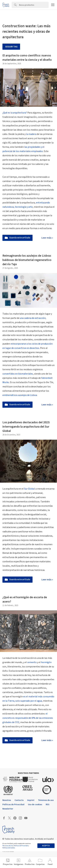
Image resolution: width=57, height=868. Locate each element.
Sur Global (30, 489)
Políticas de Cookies (9, 848)
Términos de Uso (8, 846)
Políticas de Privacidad (21, 846)
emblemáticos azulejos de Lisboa (20, 395)
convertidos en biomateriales (18, 374)
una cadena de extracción (33, 318)
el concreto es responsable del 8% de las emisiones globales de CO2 (28, 718)
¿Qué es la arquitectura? (15, 113)
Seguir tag (11, 47)
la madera (31, 134)
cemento (32, 662)
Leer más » (47, 238)
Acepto (46, 846)
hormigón (46, 662)
